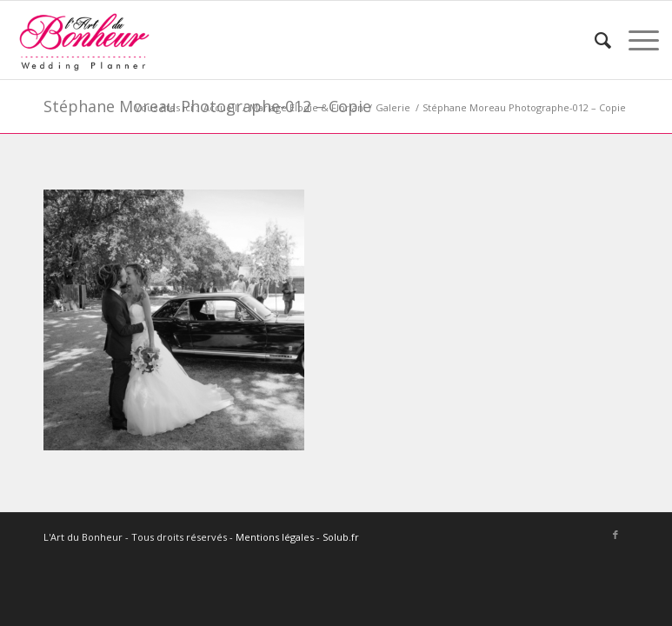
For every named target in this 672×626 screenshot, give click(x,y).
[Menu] (635, 40)
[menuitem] (594, 40)
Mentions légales (275, 537)
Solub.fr (341, 537)
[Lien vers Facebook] (615, 535)
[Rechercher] (594, 40)
